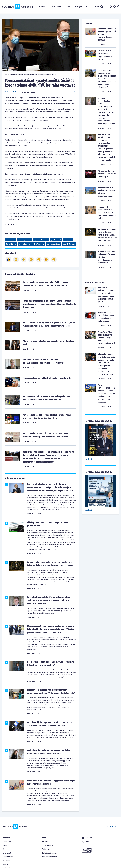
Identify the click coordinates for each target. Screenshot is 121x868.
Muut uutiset (8, 857)
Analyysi (6, 849)
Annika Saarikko (25, 244)
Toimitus (46, 849)
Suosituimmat (56, 7)
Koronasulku (10, 240)
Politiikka (9, 92)
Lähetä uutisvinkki (50, 853)
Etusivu (42, 7)
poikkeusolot (56, 240)
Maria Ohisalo (11, 244)
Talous (16, 92)
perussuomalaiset (54, 244)
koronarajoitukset (24, 240)
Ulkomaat (7, 853)
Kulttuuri (7, 860)
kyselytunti (68, 240)
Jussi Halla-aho (69, 244)
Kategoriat (81, 7)
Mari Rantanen (39, 244)
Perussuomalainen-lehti (52, 857)
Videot (68, 7)
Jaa (73, 92)
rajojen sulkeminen (41, 240)
